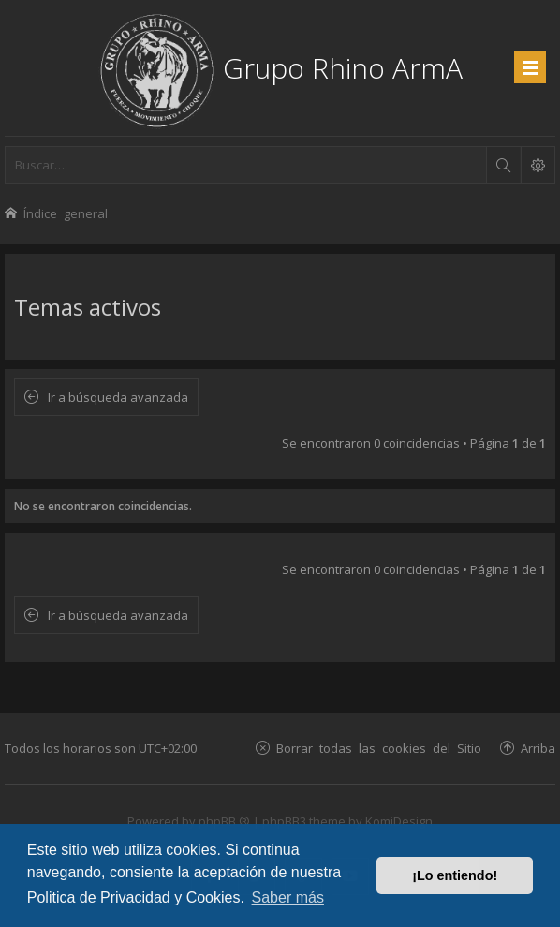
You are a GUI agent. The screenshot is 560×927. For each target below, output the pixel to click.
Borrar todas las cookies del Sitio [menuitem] (379, 748)
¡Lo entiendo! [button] (455, 875)
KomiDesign (399, 821)
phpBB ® (224, 821)
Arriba (538, 748)
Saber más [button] (288, 898)
